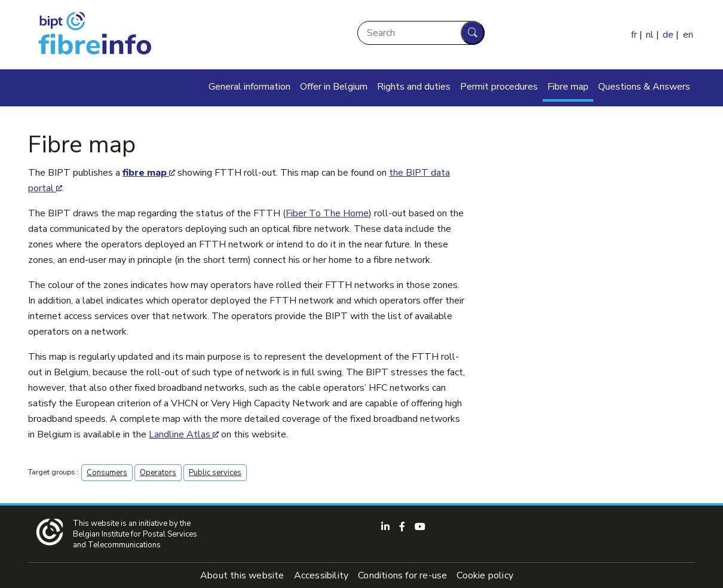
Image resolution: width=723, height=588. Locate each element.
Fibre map (568, 87)
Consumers (107, 473)
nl (650, 35)
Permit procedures (499, 87)
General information (249, 87)
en (688, 35)
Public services (215, 473)
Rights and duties (414, 87)
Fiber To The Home (327, 213)
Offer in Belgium (334, 87)
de (668, 35)
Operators (158, 473)
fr (634, 35)
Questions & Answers (644, 87)
